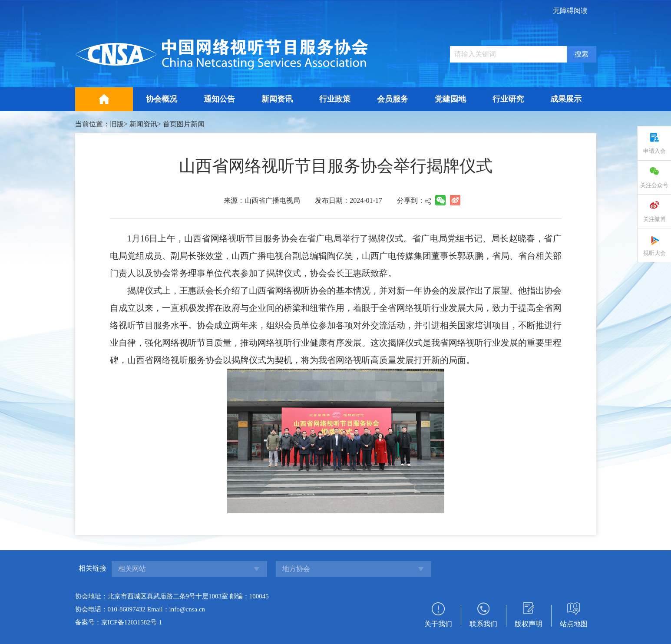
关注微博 (654, 219)
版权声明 (529, 624)
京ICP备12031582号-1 (132, 622)
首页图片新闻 (184, 124)
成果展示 (566, 99)
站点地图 (574, 624)
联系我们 (483, 624)
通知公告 (219, 99)
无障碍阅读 (570, 11)
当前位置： (93, 124)
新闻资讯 (277, 99)
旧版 (117, 124)
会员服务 (393, 99)
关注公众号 (654, 185)
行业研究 (508, 99)
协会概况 (162, 99)
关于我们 (438, 624)
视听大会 (654, 253)
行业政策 (335, 99)
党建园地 (450, 99)
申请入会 (654, 151)
